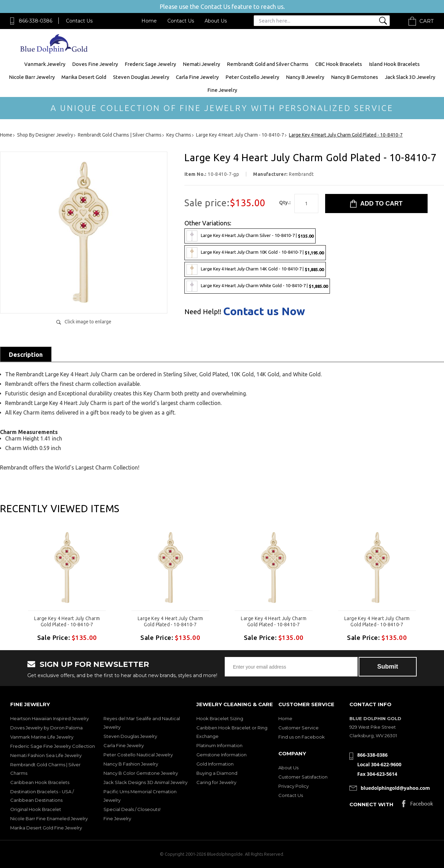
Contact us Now (264, 311)
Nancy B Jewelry (305, 77)
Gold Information (215, 764)
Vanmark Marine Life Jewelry (42, 737)
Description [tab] (26, 354)
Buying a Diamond (217, 773)
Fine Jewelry (222, 90)
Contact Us (79, 21)
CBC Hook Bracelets (339, 64)
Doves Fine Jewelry (95, 64)
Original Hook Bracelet (36, 809)
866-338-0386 (36, 21)
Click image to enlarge (88, 322)
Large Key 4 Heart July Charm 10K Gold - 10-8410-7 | (255, 253)
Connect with (371, 804)
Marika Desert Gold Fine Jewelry (46, 828)
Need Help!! (203, 312)
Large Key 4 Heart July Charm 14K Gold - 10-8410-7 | (255, 269)
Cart (427, 21)
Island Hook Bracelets (394, 64)
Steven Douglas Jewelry (141, 77)
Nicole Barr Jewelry (32, 77)
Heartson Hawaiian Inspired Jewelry (50, 718)
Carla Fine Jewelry (197, 77)
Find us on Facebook (302, 737)
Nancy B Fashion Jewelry (131, 764)
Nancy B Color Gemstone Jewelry (141, 773)
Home (149, 21)
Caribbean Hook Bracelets (40, 782)
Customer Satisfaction (303, 777)
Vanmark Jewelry (45, 64)
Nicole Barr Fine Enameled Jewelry (49, 818)
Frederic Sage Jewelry (150, 64)
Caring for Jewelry (216, 782)
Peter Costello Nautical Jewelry (138, 755)
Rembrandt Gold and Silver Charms (268, 64)
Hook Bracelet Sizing (220, 718)
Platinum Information (219, 745)
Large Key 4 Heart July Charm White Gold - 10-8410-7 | (257, 286)
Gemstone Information (221, 755)
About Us (216, 21)
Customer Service (299, 728)
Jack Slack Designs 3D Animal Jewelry (145, 782)
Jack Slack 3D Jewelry (410, 77)
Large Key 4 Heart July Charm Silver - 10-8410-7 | (250, 236)
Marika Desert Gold (84, 77)
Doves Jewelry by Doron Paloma (46, 728)
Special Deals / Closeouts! (132, 809)
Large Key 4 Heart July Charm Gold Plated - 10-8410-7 (67, 621)
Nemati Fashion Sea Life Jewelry (46, 755)
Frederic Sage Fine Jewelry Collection (53, 746)
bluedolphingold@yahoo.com (395, 788)
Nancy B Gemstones (355, 77)
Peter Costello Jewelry (252, 77)
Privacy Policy (294, 786)
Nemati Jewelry (201, 64)
